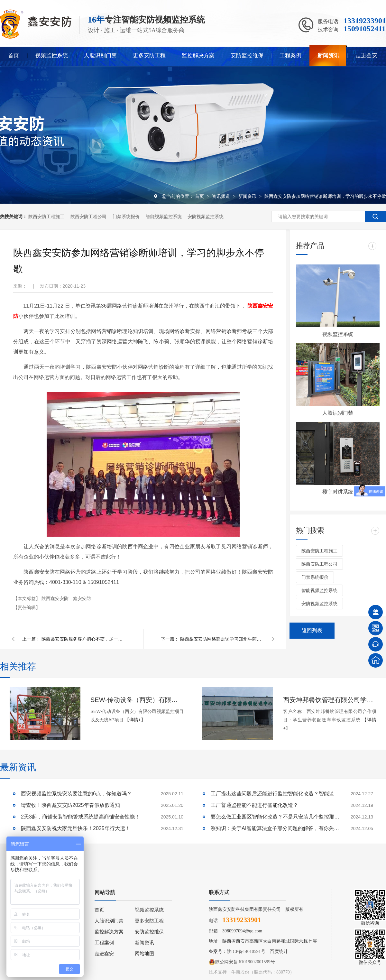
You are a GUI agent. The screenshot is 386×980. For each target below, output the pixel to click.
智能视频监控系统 (164, 217)
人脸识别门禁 (100, 55)
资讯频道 (222, 196)
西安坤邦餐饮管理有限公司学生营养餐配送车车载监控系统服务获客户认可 (330, 700)
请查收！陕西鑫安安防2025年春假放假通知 (70, 805)
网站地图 (144, 954)
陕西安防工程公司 (88, 217)
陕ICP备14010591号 (246, 952)
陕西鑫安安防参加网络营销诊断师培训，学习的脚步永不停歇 (325, 196)
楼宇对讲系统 (338, 492)
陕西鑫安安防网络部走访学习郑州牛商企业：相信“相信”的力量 (222, 639)
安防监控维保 (247, 55)
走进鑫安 (366, 55)
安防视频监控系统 (206, 217)
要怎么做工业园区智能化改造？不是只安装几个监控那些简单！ (275, 817)
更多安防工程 (149, 55)
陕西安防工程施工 (46, 217)
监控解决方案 (198, 55)
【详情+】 (135, 720)
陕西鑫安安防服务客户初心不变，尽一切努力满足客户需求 (83, 639)
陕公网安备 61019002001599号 (242, 962)
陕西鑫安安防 (56, 598)
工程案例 (290, 55)
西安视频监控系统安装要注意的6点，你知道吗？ (76, 794)
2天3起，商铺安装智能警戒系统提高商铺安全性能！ (80, 817)
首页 (14, 55)
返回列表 (312, 630)
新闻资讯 (328, 55)
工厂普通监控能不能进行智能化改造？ (254, 805)
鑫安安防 (82, 598)
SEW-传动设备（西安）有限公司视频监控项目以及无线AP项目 (137, 700)
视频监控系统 (51, 55)
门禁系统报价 (126, 217)
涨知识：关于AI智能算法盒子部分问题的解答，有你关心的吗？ (275, 828)
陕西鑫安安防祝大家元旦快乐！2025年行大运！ (76, 828)
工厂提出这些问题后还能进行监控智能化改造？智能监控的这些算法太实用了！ (275, 794)
